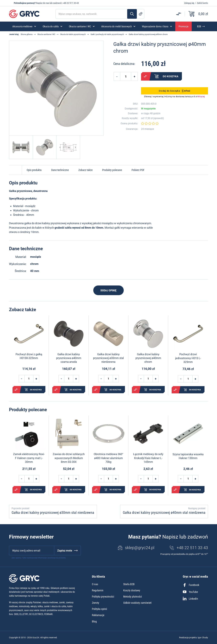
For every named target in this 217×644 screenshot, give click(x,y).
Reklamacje (98, 615)
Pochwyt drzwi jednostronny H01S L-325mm (188, 358)
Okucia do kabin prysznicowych (73, 34)
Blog (94, 621)
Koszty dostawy (132, 590)
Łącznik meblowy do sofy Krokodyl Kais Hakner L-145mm (148, 458)
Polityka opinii (99, 609)
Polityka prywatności (103, 597)
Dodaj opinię (108, 290)
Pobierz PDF (138, 170)
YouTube (190, 592)
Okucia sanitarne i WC (46, 34)
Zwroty (96, 603)
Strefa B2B (129, 584)
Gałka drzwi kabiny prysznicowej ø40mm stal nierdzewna (164, 513)
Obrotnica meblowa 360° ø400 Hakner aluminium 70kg (108, 458)
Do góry (15, 170)
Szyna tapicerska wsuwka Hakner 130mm (188, 456)
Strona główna (27, 34)
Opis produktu (34, 170)
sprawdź (159, 118)
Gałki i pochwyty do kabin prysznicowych (107, 34)
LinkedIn (190, 599)
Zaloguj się (189, 3)
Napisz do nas (43, 3)
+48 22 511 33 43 (71, 3)
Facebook (191, 585)
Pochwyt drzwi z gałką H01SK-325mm (29, 356)
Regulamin (98, 590)
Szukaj (132, 14)
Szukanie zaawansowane (141, 14)
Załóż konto (202, 3)
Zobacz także (85, 170)
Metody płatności (133, 597)
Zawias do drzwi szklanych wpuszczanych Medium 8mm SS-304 (69, 458)
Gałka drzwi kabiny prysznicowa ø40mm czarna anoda (69, 358)
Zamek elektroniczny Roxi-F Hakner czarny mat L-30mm (29, 458)
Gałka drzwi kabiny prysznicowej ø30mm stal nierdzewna (108, 358)
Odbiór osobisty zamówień (137, 603)
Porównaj (145, 76)
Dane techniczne (60, 170)
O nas (95, 584)
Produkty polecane (112, 170)
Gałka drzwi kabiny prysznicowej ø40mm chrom (148, 358)
